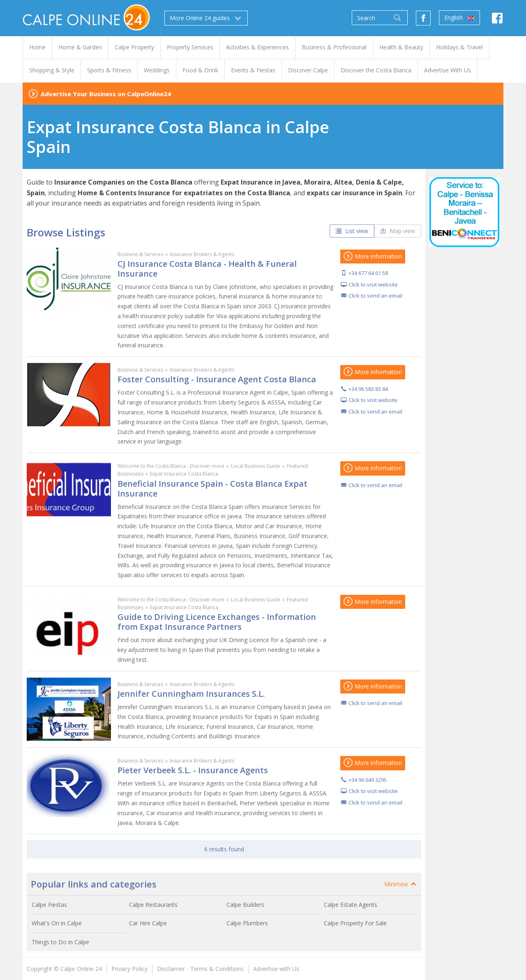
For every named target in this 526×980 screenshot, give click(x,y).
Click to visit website (373, 284)
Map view (398, 231)
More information (373, 256)
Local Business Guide (256, 466)
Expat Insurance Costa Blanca (184, 474)
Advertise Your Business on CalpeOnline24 (106, 94)
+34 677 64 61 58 (368, 273)
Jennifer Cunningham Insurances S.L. (191, 694)
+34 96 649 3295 (368, 780)
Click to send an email (375, 296)
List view (352, 231)
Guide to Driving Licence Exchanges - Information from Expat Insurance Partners (217, 622)
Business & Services (140, 254)
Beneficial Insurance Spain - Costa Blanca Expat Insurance (212, 489)
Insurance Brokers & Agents (202, 254)
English (459, 18)
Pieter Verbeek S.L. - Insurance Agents (193, 770)
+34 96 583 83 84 (368, 389)
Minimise (401, 884)
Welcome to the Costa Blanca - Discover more (171, 466)
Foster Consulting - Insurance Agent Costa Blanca (217, 379)
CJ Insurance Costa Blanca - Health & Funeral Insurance (207, 269)
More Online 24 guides (206, 18)
